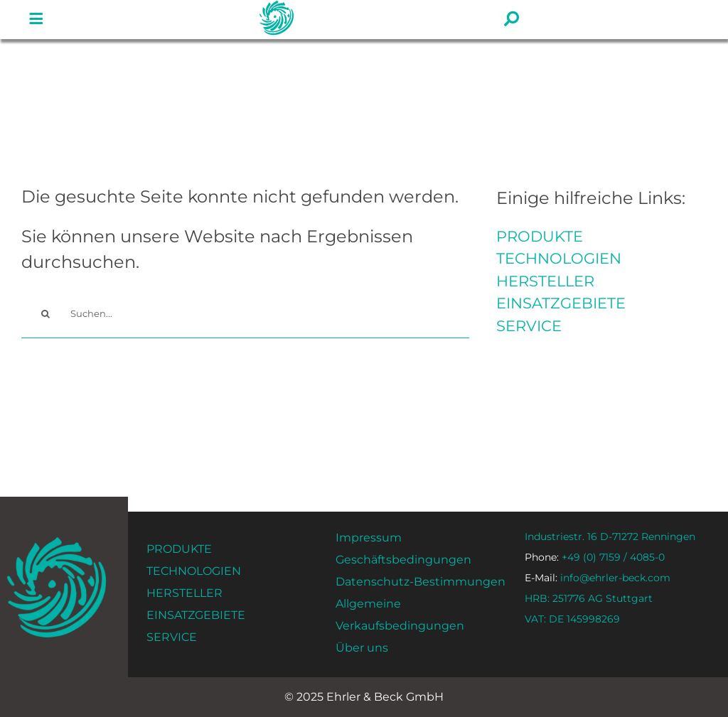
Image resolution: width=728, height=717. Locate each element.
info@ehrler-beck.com (598, 578)
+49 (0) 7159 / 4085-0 (595, 557)
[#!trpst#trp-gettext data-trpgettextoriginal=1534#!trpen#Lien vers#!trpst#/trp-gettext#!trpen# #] (36, 19)
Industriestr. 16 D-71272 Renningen (610, 537)
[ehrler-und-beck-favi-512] (57, 541)
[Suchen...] (245, 314)
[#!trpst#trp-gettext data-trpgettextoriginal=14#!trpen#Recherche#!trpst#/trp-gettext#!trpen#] (46, 314)
